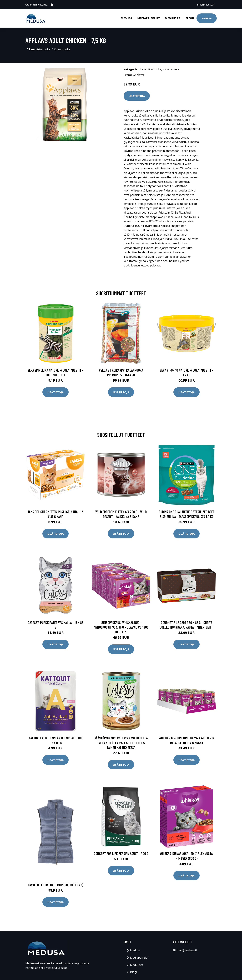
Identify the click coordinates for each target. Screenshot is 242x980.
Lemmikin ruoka (40, 49)
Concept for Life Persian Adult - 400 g (121, 853)
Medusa (127, 18)
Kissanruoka (62, 49)
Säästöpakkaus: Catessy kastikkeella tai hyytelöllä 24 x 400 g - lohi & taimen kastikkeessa (121, 743)
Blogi (190, 18)
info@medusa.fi (205, 5)
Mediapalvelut (149, 18)
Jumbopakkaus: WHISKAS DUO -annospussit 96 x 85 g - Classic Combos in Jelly (121, 627)
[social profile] (52, 5)
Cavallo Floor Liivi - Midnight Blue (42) (56, 885)
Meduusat (173, 18)
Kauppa (207, 18)
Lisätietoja (137, 96)
